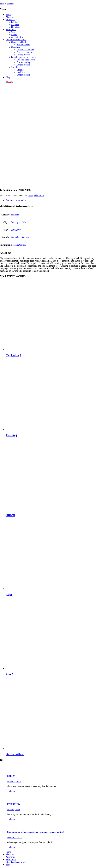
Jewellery (15, 67)
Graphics (15, 25)
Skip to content (7, 4)
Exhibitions (11, 30)
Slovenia (15, 215)
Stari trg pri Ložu (19, 222)
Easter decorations (25, 52)
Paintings (15, 22)
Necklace (21, 72)
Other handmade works (16, 40)
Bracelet (20, 70)
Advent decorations (25, 50)
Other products (23, 55)
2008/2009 (16, 230)
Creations (15, 47)
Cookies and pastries (26, 60)
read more (11, 791)
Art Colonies (17, 37)
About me (10, 17)
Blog (8, 77)
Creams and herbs (19, 42)
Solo (13, 32)
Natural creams (24, 45)
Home (8, 14)
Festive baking (23, 62)
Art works (10, 19)
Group (14, 35)
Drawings (15, 27)
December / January (20, 237)
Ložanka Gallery (18, 245)
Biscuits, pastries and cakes (23, 57)
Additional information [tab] (16, 200)
